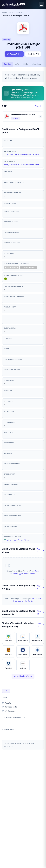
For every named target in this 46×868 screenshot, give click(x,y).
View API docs (14, 54)
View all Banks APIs (23, 676)
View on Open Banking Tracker (17, 540)
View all (40, 106)
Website (6, 703)
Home (4, 13)
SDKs (26, 64)
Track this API (33, 54)
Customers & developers (13, 717)
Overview (7, 64)
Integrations (37, 64)
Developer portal (10, 707)
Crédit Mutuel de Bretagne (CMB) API (16, 16)
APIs (11, 13)
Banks (18, 13)
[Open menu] (41, 5)
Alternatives (8, 729)
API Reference (9, 711)
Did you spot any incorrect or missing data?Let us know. (19, 745)
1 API (5, 106)
